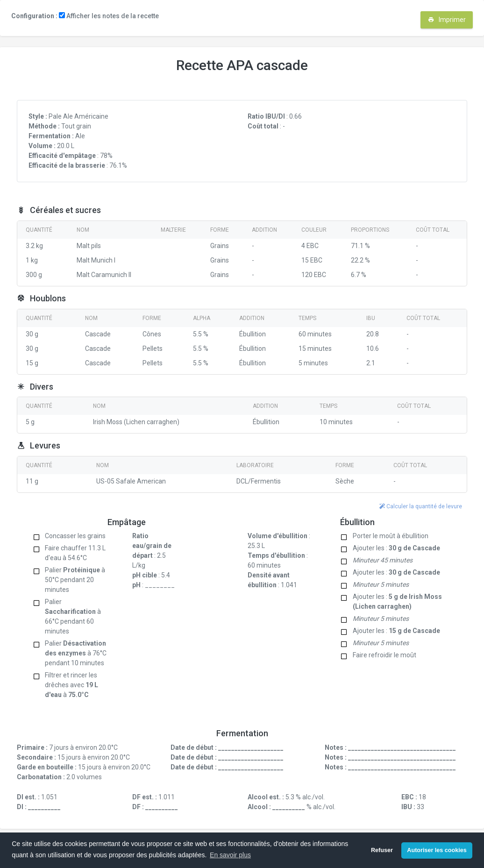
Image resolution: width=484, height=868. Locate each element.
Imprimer (447, 20)
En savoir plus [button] (230, 855)
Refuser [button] (382, 850)
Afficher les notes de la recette (109, 16)
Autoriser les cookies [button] (437, 850)
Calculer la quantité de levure (421, 506)
